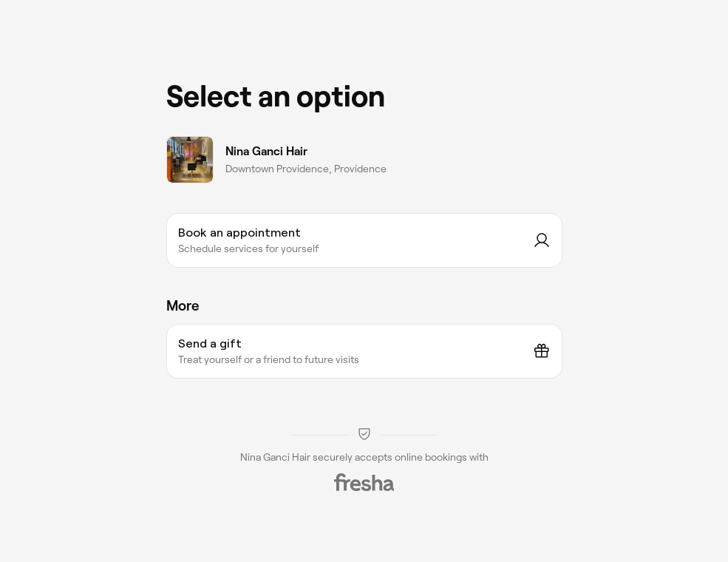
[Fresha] (364, 482)
